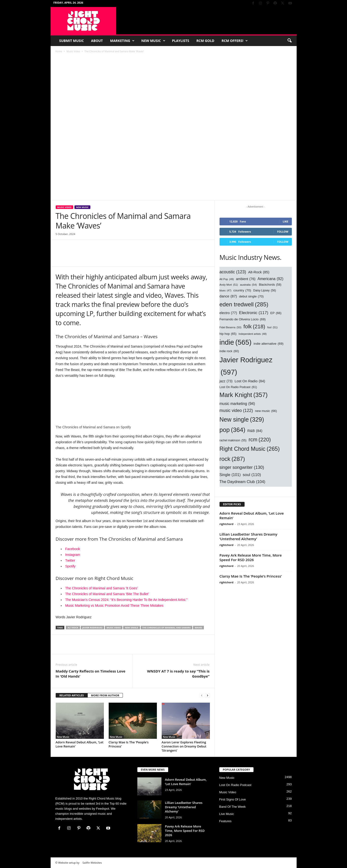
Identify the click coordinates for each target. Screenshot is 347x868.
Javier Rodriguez (93, 628)
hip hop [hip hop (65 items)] (228, 334)
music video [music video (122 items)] (236, 410)
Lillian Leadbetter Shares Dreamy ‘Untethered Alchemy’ (249, 536)
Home (59, 51)
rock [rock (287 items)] (232, 459)
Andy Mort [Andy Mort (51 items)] (229, 285)
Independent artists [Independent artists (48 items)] (253, 334)
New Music (153, 41)
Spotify (70, 566)
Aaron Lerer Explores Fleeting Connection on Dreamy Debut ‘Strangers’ (184, 746)
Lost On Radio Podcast (235, 785)
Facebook (73, 549)
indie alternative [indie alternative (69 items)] (268, 344)
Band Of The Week (233, 807)
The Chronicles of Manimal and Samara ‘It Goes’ (102, 588)
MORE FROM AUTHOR (105, 695)
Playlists (181, 41)
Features (225, 821)
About (97, 41)
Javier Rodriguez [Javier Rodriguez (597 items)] (246, 367)
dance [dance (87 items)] (228, 296)
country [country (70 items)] (242, 290)
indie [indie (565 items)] (236, 343)
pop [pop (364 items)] (232, 430)
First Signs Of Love (233, 799)
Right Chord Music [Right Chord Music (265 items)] (250, 449)
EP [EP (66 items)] (276, 313)
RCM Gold (205, 41)
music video (114, 628)
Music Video (73, 51)
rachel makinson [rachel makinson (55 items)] (233, 440)
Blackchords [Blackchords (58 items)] (270, 285)
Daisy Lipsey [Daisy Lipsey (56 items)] (265, 291)
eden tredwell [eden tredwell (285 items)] (244, 304)
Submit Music (72, 41)
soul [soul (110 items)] (252, 475)
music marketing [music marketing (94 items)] (237, 404)
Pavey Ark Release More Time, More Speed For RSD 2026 (251, 557)
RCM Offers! (234, 41)
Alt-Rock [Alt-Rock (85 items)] (259, 272)
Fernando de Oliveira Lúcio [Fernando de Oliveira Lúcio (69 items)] (243, 319)
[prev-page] (202, 696)
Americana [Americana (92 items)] (270, 279)
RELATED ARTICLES (72, 695)
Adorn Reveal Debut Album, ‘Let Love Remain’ (80, 744)
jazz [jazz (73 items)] (226, 381)
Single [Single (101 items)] (230, 475)
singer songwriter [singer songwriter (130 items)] (242, 468)
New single (131, 628)
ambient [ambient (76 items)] (246, 279)
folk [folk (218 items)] (254, 327)
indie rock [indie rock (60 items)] (229, 351)
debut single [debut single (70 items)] (251, 296)
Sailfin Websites (92, 863)
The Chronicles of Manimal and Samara (167, 628)
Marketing (122, 41)
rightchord (227, 524)
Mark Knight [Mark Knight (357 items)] (244, 395)
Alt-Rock (73, 628)
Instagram (73, 555)
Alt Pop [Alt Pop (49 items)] (227, 279)
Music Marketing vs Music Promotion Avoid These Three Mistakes (114, 606)
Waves (198, 628)
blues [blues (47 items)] (225, 290)
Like (285, 221)
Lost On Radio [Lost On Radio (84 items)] (250, 381)
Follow (283, 232)
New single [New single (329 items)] (242, 420)
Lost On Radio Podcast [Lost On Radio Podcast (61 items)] (238, 387)
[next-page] (207, 696)
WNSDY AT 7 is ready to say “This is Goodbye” (178, 674)
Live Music (227, 814)
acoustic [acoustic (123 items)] (233, 272)
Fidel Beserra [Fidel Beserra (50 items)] (230, 327)
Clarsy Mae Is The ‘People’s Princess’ (129, 744)
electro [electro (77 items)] (228, 313)
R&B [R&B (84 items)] (255, 431)
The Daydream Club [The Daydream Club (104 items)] (242, 482)
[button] (289, 41)
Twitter (70, 560)
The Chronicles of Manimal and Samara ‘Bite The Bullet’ (107, 594)
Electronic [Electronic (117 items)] (254, 313)
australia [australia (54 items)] (248, 285)
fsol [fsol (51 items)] (272, 328)
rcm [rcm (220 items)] (260, 440)
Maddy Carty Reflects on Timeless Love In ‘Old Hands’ (91, 674)
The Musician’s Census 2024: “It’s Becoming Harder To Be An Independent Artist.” (126, 600)
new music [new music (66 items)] (266, 411)
